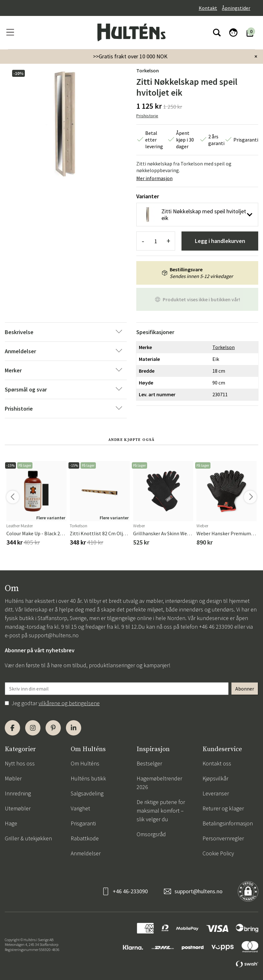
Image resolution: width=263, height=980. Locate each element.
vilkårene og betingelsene (69, 703)
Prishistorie (147, 116)
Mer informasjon (154, 178)
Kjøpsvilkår (215, 778)
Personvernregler (223, 838)
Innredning (18, 793)
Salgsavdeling (87, 793)
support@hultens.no (54, 635)
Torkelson (148, 70)
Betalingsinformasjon (228, 823)
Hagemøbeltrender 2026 (159, 783)
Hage (11, 823)
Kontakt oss (217, 763)
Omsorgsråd (151, 834)
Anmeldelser (86, 853)
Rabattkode (85, 838)
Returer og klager (223, 808)
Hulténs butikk (88, 778)
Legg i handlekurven (220, 241)
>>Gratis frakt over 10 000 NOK (130, 56)
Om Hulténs (85, 763)
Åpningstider (236, 8)
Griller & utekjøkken (28, 838)
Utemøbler (18, 808)
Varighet (80, 808)
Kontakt (208, 8)
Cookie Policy (218, 853)
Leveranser (216, 793)
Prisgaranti (83, 823)
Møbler (13, 778)
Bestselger (149, 763)
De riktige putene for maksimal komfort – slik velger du (161, 811)
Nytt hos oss (20, 763)
